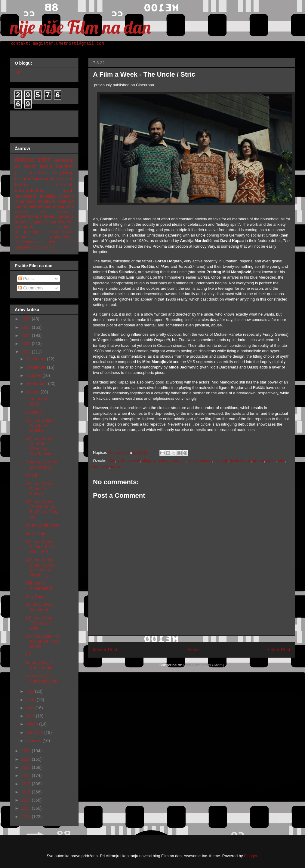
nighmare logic (27, 247)
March (33, 724)
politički (23, 179)
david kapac (240, 461)
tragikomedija (61, 237)
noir (43, 212)
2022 (27, 352)
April (31, 716)
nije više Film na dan (80, 27)
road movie (54, 206)
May (31, 708)
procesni (23, 222)
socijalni (65, 166)
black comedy (200, 461)
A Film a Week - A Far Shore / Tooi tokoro (42, 641)
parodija (66, 216)
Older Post (279, 650)
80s (112, 461)
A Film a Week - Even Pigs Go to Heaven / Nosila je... (40, 567)
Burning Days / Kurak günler (39, 665)
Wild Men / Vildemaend (39, 586)
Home (193, 650)
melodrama (25, 196)
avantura (66, 201)
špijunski (41, 222)
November (36, 367)
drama (259, 461)
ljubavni (67, 196)
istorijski (65, 185)
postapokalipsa (29, 232)
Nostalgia (34, 412)
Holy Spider (36, 597)
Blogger (251, 856)
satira (20, 206)
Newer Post (105, 650)
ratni (70, 206)
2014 (27, 808)
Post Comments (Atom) (203, 665)
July (31, 691)
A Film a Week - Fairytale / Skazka (40, 426)
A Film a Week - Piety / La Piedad (40, 489)
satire (271, 461)
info (18, 72)
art (18, 166)
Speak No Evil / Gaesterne (40, 607)
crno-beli (48, 216)
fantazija (48, 196)
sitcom (68, 242)
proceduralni (26, 216)
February (35, 732)
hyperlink (65, 212)
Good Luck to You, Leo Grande (42, 465)
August (33, 392)
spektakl (34, 206)
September (37, 384)
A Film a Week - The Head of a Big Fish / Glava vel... (42, 509)
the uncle (101, 467)
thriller (116, 467)
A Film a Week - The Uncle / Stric (40, 623)
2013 (27, 817)
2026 (27, 319)
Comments (31, 288)
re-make (53, 232)
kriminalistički (30, 191)
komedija (64, 160)
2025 (27, 327)
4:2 (28, 655)
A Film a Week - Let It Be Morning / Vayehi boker (40, 446)
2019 (27, 767)
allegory (149, 461)
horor (30, 166)
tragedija (66, 227)
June (31, 700)
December (36, 359)
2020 (27, 759)
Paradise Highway (42, 525)
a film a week (128, 461)
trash (68, 191)
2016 (27, 792)
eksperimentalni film (35, 242)
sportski (58, 222)
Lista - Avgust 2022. (38, 401)
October (34, 375)
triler (44, 159)
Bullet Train (36, 533)
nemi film (47, 247)
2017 (27, 784)
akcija (46, 166)
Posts (26, 279)
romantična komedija (35, 201)
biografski (44, 179)
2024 (27, 335)
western (22, 212)
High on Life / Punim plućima (41, 679)
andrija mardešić (172, 461)
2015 (27, 800)
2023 (27, 344)
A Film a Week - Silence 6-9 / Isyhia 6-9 (40, 547)
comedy (221, 461)
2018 (27, 775)
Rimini (31, 475)
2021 (27, 751)
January (34, 741)
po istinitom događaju (44, 173)
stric (282, 461)
